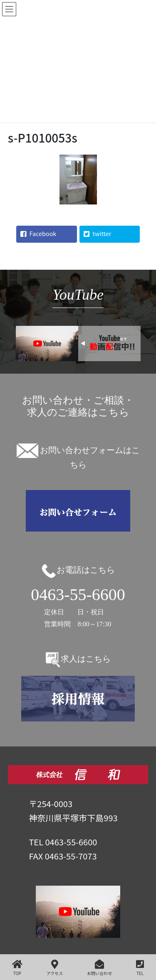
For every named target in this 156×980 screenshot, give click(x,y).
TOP (17, 968)
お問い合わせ (99, 968)
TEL (140, 968)
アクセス (55, 968)
